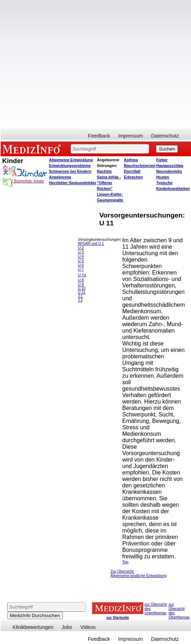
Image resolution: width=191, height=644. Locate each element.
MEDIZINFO (33, 149)
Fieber (162, 160)
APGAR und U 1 (91, 244)
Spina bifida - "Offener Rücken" (109, 183)
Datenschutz (165, 136)
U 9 (81, 284)
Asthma (131, 160)
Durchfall (132, 171)
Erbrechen (134, 177)
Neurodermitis (169, 171)
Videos (88, 627)
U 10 (82, 288)
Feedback (99, 136)
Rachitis (104, 171)
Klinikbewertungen (33, 627)
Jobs (67, 627)
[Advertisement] (78, 65)
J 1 (80, 296)
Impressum (130, 136)
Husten (163, 177)
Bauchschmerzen (140, 166)
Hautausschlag (170, 166)
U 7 (81, 269)
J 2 (80, 300)
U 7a (82, 275)
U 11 (82, 292)
